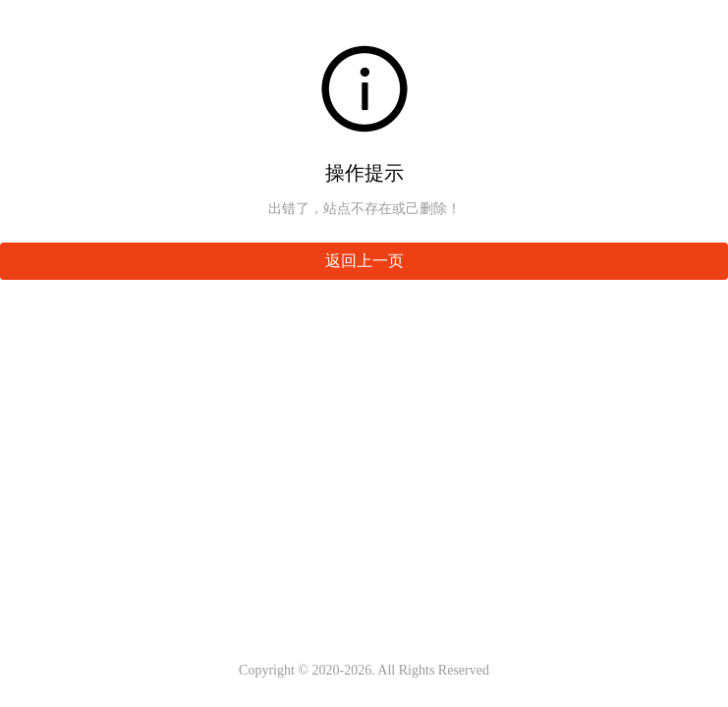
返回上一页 (364, 261)
